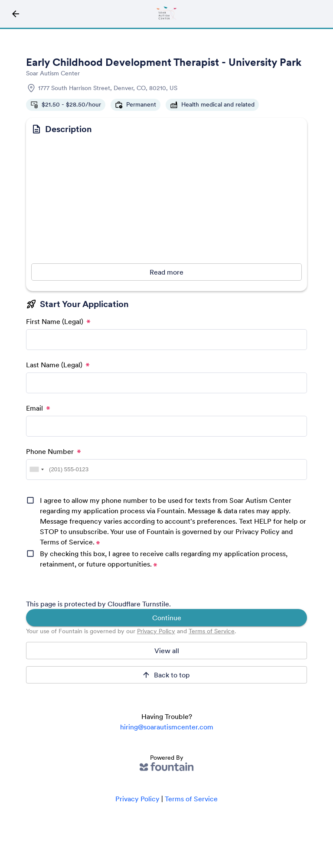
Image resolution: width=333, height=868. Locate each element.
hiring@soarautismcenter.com (167, 727)
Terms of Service (212, 631)
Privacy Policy (156, 631)
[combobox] (36, 470)
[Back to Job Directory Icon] (16, 14)
